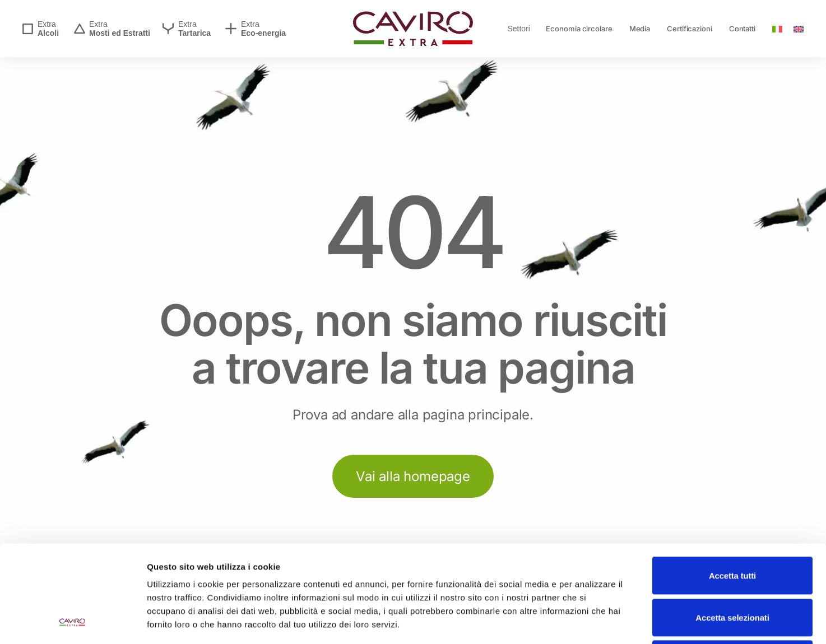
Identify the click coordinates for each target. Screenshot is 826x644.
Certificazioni (690, 29)
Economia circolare (579, 29)
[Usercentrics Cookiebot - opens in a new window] (73, 622)
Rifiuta (732, 568)
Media (640, 29)
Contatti (742, 29)
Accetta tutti (732, 485)
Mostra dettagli (590, 622)
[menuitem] (777, 28)
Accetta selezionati (732, 527)
